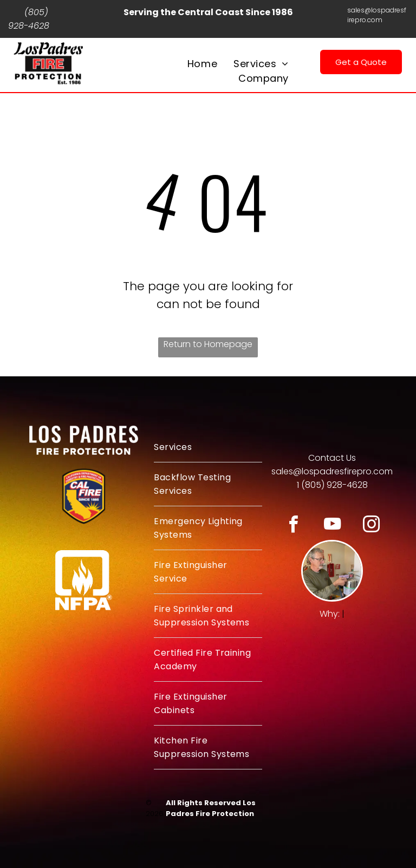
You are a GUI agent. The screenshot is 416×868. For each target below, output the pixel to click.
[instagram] (371, 526)
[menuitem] (202, 64)
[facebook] (293, 526)
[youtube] (332, 526)
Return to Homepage (208, 344)
